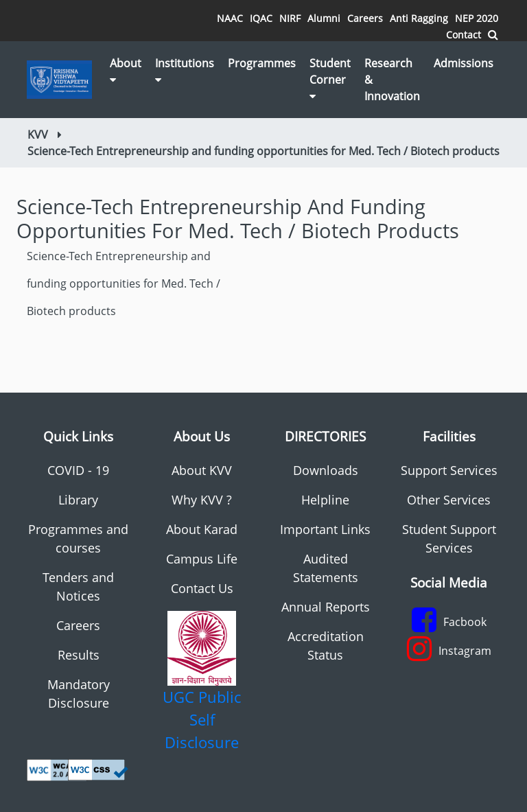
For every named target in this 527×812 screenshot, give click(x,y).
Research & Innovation (392, 80)
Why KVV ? (202, 500)
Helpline (325, 500)
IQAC (261, 18)
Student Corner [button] (330, 79)
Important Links (325, 529)
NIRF (290, 18)
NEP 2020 (477, 18)
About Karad (202, 529)
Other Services (449, 500)
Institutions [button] (185, 70)
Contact (464, 35)
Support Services (449, 470)
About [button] (126, 70)
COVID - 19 (78, 470)
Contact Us (202, 588)
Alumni (324, 18)
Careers (365, 18)
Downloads (326, 470)
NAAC (230, 18)
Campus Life (202, 559)
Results (79, 655)
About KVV (202, 470)
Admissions (464, 63)
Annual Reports (326, 607)
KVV (38, 135)
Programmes (262, 63)
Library (78, 500)
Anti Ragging (419, 18)
